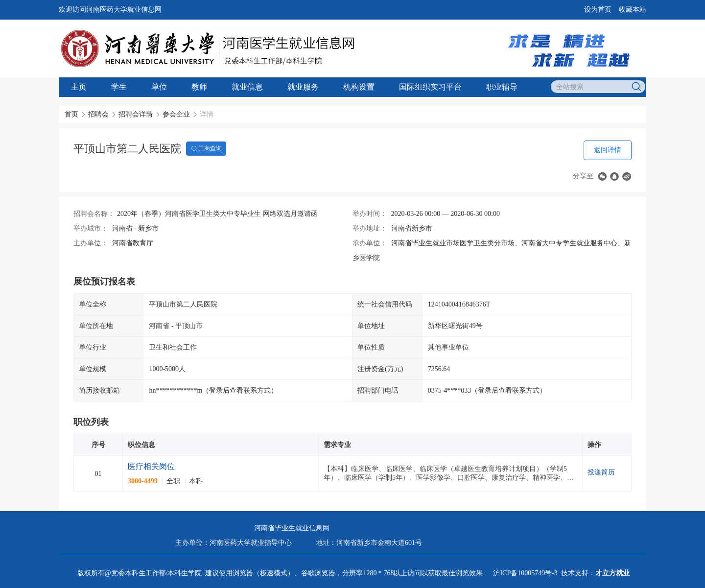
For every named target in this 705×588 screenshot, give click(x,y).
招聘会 (98, 114)
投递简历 (601, 472)
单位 (159, 87)
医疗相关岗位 (151, 466)
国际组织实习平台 (430, 87)
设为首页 (598, 10)
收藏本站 (633, 10)
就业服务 (303, 87)
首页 (71, 114)
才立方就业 (612, 573)
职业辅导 (502, 87)
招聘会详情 (136, 114)
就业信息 (247, 87)
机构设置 (359, 87)
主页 (79, 87)
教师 (199, 87)
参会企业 (176, 114)
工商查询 (206, 149)
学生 (119, 87)
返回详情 (608, 150)
